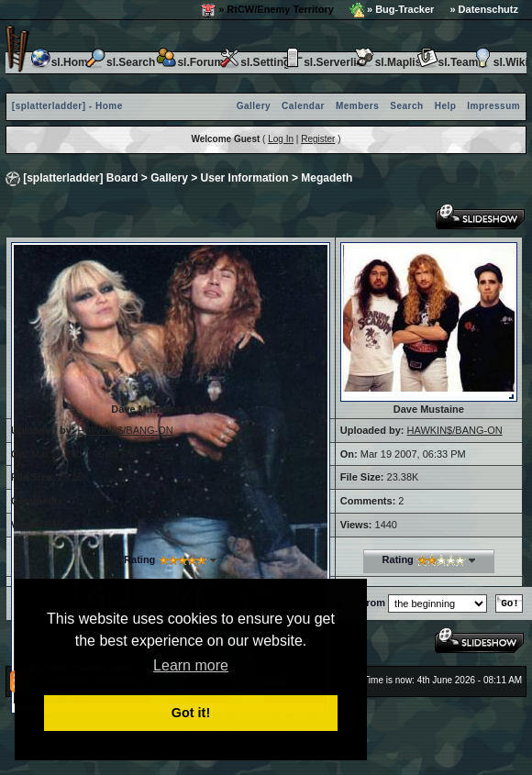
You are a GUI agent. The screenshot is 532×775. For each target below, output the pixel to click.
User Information (245, 178)
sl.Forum (189, 62)
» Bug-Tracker (392, 10)
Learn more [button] (191, 665)
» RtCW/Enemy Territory (267, 10)
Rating (139, 559)
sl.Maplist (389, 62)
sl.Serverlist (324, 62)
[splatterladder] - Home (67, 106)
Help (446, 106)
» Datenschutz (484, 9)
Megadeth (327, 178)
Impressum (493, 106)
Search (406, 106)
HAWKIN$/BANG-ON (126, 430)
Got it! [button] (191, 713)
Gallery (254, 106)
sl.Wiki (500, 62)
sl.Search (120, 62)
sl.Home (62, 62)
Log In (281, 139)
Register (318, 139)
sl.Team (448, 62)
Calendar (303, 106)
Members (357, 106)
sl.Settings (257, 62)
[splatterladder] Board (80, 178)
